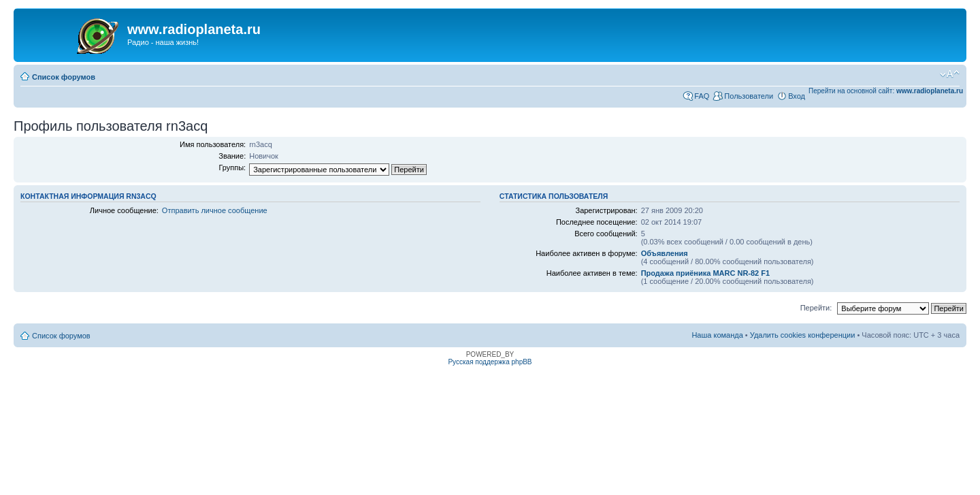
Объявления (665, 253)
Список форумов (64, 77)
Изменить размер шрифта (950, 74)
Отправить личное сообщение (215, 210)
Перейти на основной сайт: (886, 91)
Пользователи (749, 96)
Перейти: (816, 308)
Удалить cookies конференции (803, 335)
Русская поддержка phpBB (490, 362)
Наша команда (717, 335)
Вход (797, 96)
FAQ (702, 96)
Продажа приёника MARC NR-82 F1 (705, 273)
